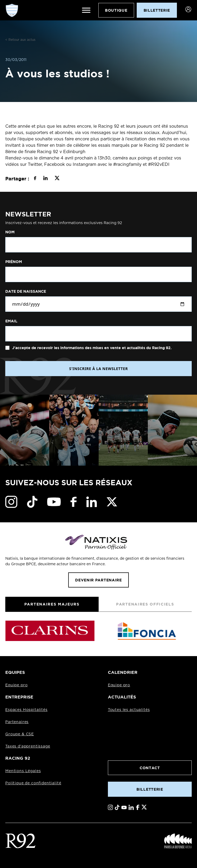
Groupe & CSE (20, 734)
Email (11, 321)
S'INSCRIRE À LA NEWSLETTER (98, 369)
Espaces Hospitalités (26, 710)
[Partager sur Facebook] (35, 179)
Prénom (14, 262)
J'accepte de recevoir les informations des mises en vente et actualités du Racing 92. (91, 348)
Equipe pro (16, 685)
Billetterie (150, 789)
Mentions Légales (23, 771)
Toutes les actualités (129, 710)
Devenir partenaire (98, 580)
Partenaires (17, 722)
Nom (10, 232)
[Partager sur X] (57, 179)
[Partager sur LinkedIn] (45, 179)
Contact (150, 768)
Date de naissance (26, 291)
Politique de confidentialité (33, 783)
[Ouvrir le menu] (86, 10)
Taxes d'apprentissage (28, 746)
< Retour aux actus (20, 40)
